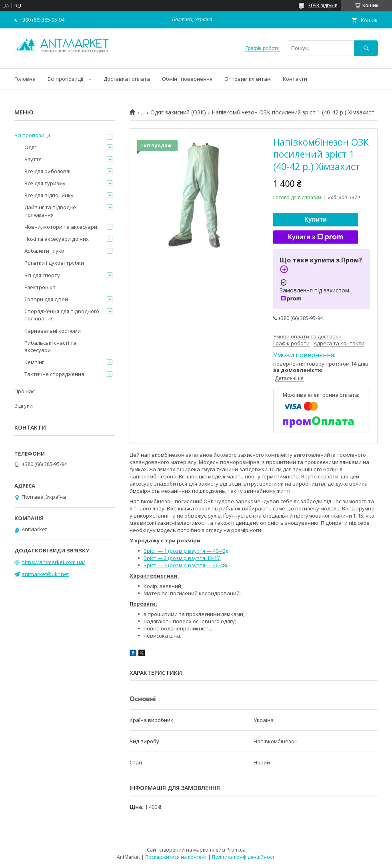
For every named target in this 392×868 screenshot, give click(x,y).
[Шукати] (366, 48)
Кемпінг (34, 362)
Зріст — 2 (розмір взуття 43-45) (182, 558)
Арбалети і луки (44, 251)
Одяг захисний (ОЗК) (178, 112)
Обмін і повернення (187, 79)
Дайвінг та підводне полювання (50, 211)
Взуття (33, 159)
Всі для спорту (42, 275)
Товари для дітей (46, 299)
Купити (316, 219)
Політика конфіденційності (244, 857)
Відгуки (24, 406)
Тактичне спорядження (54, 374)
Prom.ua (236, 850)
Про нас (24, 391)
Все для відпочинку (49, 195)
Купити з (316, 237)
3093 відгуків (323, 5)
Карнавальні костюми (53, 331)
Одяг (30, 147)
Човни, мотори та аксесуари (61, 227)
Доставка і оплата (127, 79)
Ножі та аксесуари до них (57, 239)
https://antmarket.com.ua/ (53, 562)
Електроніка (40, 287)
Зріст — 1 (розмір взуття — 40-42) (185, 551)
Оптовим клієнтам (248, 79)
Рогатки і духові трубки (54, 263)
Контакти (295, 79)
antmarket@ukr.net (45, 574)
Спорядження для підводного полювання (62, 315)
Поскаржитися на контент (176, 857)
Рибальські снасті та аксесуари (50, 346)
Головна (25, 79)
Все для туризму (45, 183)
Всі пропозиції (65, 79)
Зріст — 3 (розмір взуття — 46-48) (185, 565)
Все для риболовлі (47, 171)
